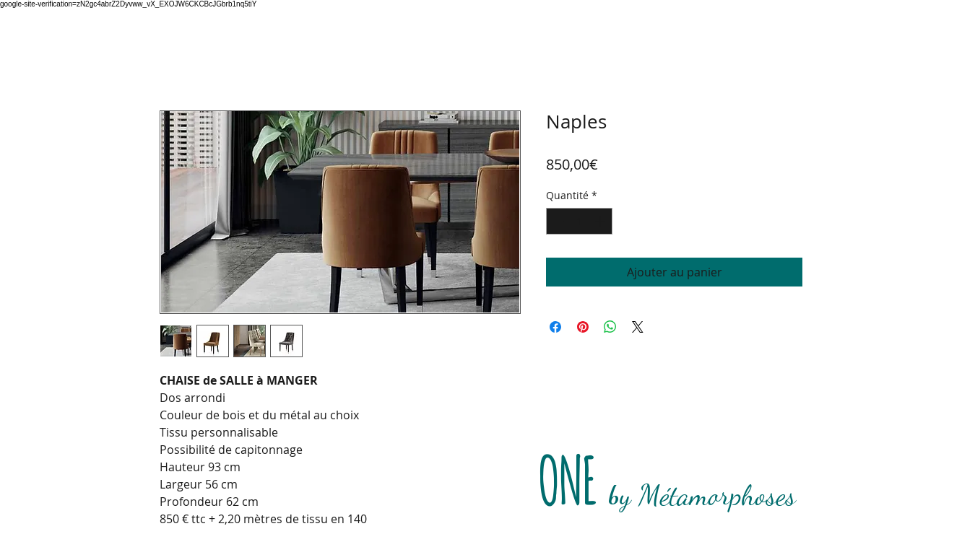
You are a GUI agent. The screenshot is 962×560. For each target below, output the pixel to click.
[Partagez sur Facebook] (555, 327)
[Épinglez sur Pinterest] (583, 327)
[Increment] (601, 221)
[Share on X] (638, 327)
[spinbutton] (579, 221)
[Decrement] (557, 221)
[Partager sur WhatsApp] (610, 327)
